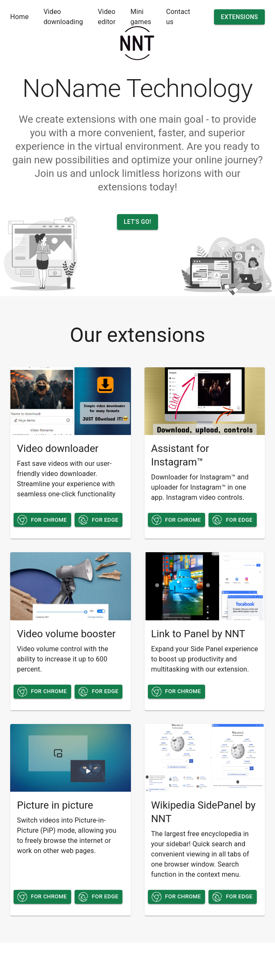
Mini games (141, 17)
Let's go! (137, 222)
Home (19, 17)
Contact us (178, 17)
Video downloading (63, 17)
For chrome (42, 520)
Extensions (239, 17)
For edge (99, 520)
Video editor (107, 17)
